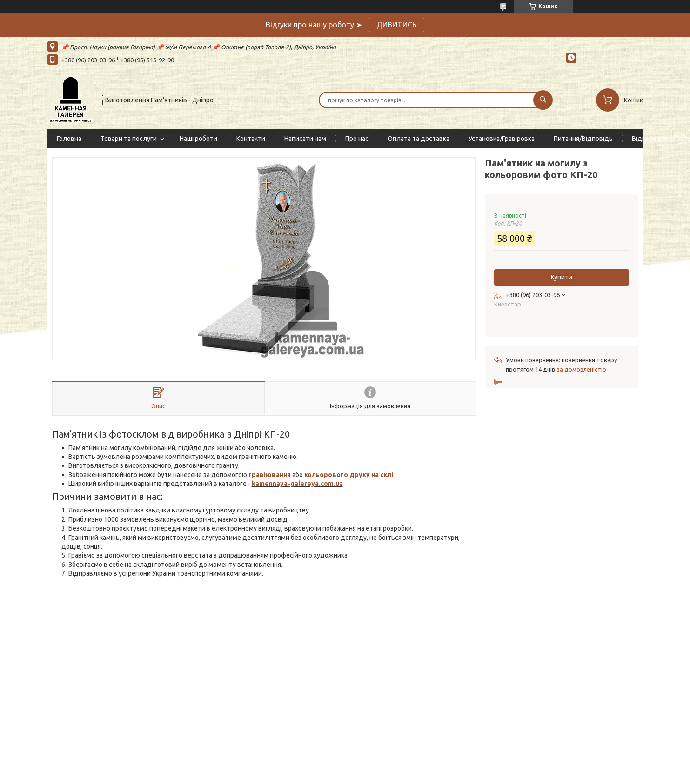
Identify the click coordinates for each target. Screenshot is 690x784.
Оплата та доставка (419, 139)
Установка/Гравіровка (502, 139)
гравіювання (270, 475)
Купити (562, 277)
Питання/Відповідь (583, 139)
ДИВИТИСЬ (397, 25)
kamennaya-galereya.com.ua (297, 484)
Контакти (251, 139)
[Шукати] (543, 100)
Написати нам (305, 139)
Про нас (357, 139)
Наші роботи (198, 139)
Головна (69, 139)
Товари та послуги (129, 139)
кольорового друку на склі (349, 475)
